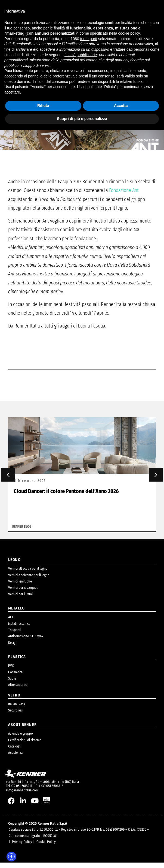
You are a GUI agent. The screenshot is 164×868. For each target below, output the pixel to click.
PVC (11, 671)
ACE (11, 622)
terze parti (89, 39)
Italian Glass (16, 709)
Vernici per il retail (21, 599)
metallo (16, 613)
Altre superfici (18, 690)
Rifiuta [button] (43, 106)
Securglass (15, 716)
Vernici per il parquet (23, 593)
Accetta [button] (121, 106)
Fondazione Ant (124, 196)
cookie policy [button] (129, 33)
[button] (8, 480)
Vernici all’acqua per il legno (28, 574)
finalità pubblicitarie (81, 55)
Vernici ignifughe (20, 586)
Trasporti (14, 635)
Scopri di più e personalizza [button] (82, 119)
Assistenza (15, 758)
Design (13, 648)
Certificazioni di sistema (25, 745)
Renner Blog (22, 532)
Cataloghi (15, 752)
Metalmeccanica (19, 629)
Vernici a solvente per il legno (29, 580)
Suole (12, 684)
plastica (17, 662)
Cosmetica (15, 677)
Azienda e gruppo (21, 739)
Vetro (14, 700)
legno (14, 565)
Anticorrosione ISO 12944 (26, 642)
